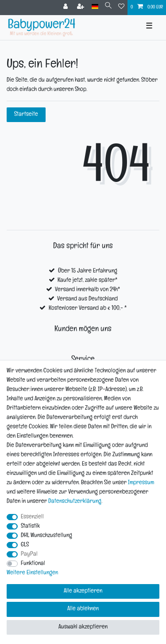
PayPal (29, 555)
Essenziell (32, 517)
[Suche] (108, 7)
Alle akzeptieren (83, 591)
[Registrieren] (81, 8)
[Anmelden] (66, 8)
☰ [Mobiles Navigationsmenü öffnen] (149, 27)
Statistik (30, 527)
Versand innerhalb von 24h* (87, 290)
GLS (25, 545)
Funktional (33, 564)
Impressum (141, 483)
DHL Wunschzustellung (46, 536)
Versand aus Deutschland (87, 299)
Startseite (26, 115)
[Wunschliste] (121, 8)
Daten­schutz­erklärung (75, 502)
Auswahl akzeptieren (83, 627)
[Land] (95, 7)
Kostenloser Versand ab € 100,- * (88, 309)
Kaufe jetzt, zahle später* (87, 281)
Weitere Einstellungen (32, 573)
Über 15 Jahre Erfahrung (88, 271)
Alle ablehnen (83, 609)
